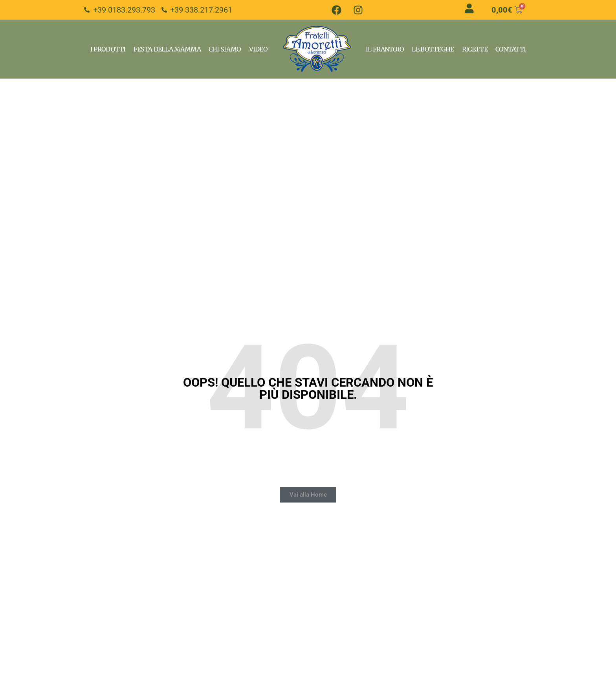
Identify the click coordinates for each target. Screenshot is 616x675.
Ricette (475, 49)
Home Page (317, 49)
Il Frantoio (385, 49)
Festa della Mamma (167, 49)
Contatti (511, 49)
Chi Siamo (225, 49)
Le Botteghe (433, 49)
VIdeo (258, 49)
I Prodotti (108, 49)
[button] (308, 495)
